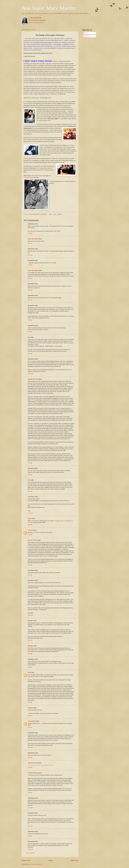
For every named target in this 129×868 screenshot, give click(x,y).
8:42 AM (30, 727)
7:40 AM (30, 702)
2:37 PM (30, 243)
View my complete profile (36, 23)
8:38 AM (30, 826)
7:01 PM (30, 300)
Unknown (31, 530)
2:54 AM (30, 565)
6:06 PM (30, 290)
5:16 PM (30, 255)
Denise (30, 518)
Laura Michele (32, 721)
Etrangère (31, 621)
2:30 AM (30, 463)
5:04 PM (30, 535)
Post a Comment (30, 853)
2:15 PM (30, 233)
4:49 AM (30, 667)
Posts (86, 33)
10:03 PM (30, 374)
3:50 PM (30, 793)
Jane (29, 337)
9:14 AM (30, 491)
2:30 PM (30, 654)
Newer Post (26, 861)
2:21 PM (30, 640)
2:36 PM (30, 525)
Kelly (29, 480)
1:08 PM (30, 757)
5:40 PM (30, 278)
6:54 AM (30, 475)
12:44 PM (30, 513)
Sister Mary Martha (36, 18)
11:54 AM (30, 808)
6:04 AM (30, 575)
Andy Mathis (31, 497)
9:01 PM (30, 332)
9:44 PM (30, 354)
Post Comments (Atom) (35, 864)
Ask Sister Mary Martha (49, 8)
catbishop (31, 708)
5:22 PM (30, 265)
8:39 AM (30, 836)
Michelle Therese (33, 540)
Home (50, 861)
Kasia (29, 672)
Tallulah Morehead (33, 379)
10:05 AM (30, 615)
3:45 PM (30, 767)
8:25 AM (30, 716)
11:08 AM (30, 849)
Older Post (74, 861)
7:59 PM (30, 320)
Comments (87, 36)
